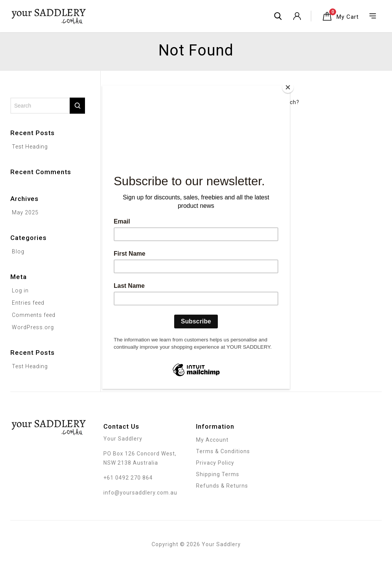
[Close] (288, 87)
